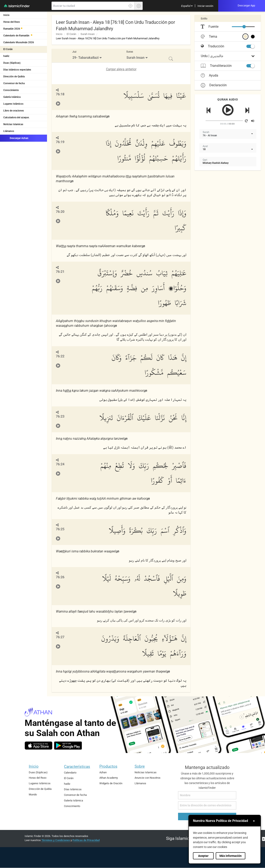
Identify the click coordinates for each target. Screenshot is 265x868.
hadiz (6, 56)
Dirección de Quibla (14, 77)
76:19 (60, 142)
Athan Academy (109, 778)
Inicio (6, 15)
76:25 (60, 529)
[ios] (39, 746)
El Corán (8, 49)
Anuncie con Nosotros (148, 778)
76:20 (60, 212)
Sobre (140, 766)
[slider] (244, 27)
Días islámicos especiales (17, 70)
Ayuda (210, 75)
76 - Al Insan (210, 135)
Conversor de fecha (14, 83)
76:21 (60, 272)
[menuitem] (187, 6)
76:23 (60, 416)
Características (77, 767)
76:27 (60, 637)
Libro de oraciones (14, 111)
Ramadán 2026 (12, 29)
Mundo (33, 794)
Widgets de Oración (111, 783)
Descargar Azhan (16, 138)
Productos (108, 766)
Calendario (70, 773)
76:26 (60, 577)
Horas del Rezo (12, 22)
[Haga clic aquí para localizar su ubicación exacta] (130, 6)
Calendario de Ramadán (17, 36)
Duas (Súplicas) (12, 63)
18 (204, 149)
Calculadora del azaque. (16, 117)
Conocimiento (11, 90)
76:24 (60, 464)
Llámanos (9, 131)
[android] (68, 746)
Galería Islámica (12, 97)
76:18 (60, 94)
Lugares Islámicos (13, 104)
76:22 (60, 356)
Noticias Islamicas (13, 124)
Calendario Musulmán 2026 (19, 42)
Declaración (214, 85)
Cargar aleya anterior (121, 69)
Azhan (103, 772)
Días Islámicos (73, 789)
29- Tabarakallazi (86, 58)
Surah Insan (88, 34)
